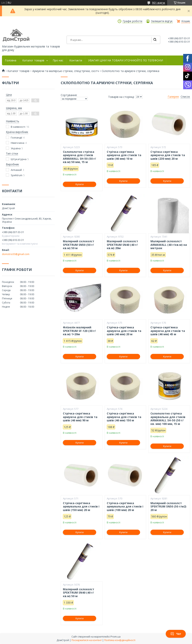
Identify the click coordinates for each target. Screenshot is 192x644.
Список (185, 97)
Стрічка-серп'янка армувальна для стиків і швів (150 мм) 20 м (81, 507)
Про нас (58, 60)
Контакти (76, 60)
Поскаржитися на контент (87, 640)
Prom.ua (115, 637)
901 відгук (159, 3)
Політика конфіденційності (120, 640)
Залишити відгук (162, 21)
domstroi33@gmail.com (16, 254)
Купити (80, 184)
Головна (11, 60)
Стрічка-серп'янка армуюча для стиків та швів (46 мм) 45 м (168, 331)
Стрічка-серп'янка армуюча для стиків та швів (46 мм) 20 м (124, 331)
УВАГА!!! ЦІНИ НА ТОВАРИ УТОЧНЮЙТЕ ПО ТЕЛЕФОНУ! (126, 60)
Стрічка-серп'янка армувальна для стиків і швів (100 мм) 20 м (125, 507)
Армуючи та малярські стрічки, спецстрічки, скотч (66, 71)
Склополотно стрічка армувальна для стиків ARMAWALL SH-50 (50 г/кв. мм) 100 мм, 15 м (168, 419)
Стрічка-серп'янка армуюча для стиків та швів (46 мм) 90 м (80, 417)
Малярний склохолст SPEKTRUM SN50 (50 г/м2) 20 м (168, 507)
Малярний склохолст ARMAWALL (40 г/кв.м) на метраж (169, 245)
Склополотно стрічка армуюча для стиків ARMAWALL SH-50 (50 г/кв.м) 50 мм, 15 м (79, 157)
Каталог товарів (33, 60)
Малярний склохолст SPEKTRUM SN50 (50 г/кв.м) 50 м (79, 245)
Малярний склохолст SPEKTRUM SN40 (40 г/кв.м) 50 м (79, 593)
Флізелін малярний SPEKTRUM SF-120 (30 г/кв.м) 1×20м (79, 331)
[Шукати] (155, 40)
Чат (176, 634)
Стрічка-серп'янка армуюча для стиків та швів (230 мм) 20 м (168, 155)
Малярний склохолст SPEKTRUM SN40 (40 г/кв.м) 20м (122, 245)
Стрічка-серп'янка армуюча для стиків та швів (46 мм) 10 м (124, 155)
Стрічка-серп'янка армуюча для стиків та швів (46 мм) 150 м (124, 417)
